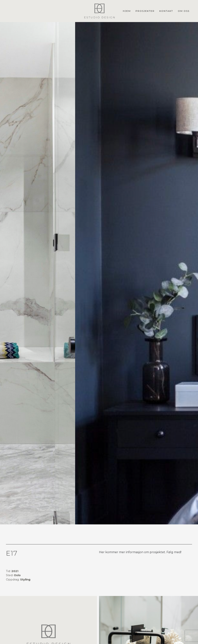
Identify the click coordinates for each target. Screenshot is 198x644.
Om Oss (184, 11)
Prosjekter (145, 11)
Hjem (127, 11)
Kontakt (166, 11)
